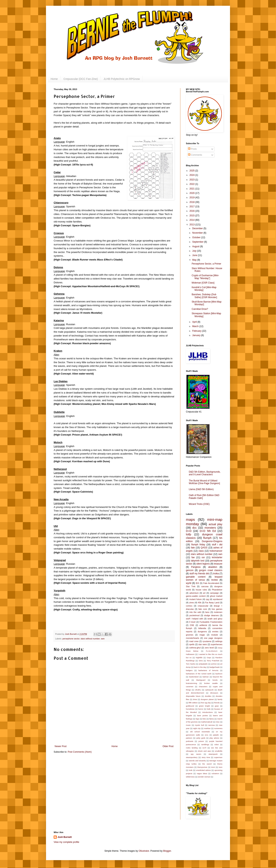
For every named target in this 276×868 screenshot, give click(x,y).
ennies (215, 632)
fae (193, 557)
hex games (217, 609)
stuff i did (217, 545)
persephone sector (71, 639)
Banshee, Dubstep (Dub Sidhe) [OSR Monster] (204, 296)
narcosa (211, 725)
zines (192, 603)
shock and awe (204, 751)
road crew (194, 641)
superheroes (217, 644)
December (198, 228)
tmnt (213, 767)
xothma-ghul (195, 648)
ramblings (205, 744)
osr (203, 557)
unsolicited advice (203, 770)
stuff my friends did (199, 574)
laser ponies (202, 715)
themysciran (202, 767)
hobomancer (216, 551)
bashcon (219, 674)
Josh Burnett (65, 837)
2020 (192, 193)
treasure (218, 564)
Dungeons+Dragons (212, 541)
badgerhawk (214, 667)
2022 (192, 184)
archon (214, 664)
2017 (192, 207)
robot (217, 744)
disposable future (193, 696)
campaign (214, 593)
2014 (192, 220)
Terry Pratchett (213, 661)
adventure (194, 593)
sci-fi (204, 748)
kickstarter (217, 557)
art (204, 593)
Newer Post (61, 746)
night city (197, 728)
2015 (192, 216)
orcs (206, 735)
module (215, 635)
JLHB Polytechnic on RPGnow (122, 79)
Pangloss (196, 567)
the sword (207, 764)
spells (192, 644)
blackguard (201, 680)
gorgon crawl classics (211, 570)
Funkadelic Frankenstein (211, 622)
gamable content (196, 577)
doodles (208, 696)
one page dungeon (213, 638)
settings (219, 641)
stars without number (90, 639)
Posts (192, 149)
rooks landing (192, 748)
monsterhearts (193, 638)
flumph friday (198, 545)
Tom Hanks (191, 664)
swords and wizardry (197, 761)
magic (202, 635)
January (197, 335)
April (195, 322)
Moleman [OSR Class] (203, 283)
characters (203, 687)
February (197, 331)
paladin (216, 735)
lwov (207, 612)
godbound (190, 706)
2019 (192, 198)
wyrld (189, 583)
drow (195, 699)
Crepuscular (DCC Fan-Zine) (81, 79)
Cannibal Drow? (200, 309)
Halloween (190, 654)
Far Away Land (212, 603)
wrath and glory (215, 619)
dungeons (202, 632)
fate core (203, 609)
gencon (190, 570)
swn (103, 639)
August (196, 246)
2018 (192, 202)
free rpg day (206, 703)
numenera (218, 728)
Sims (201, 661)
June (195, 255)
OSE (192, 625)
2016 (192, 211)
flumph (207, 538)
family (220, 699)
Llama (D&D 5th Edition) (201, 489)
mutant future (195, 599)
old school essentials (200, 732)
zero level (209, 648)
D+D (189, 531)
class (201, 551)
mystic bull (199, 725)
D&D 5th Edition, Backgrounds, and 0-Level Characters (205, 473)
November (198, 233)
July (195, 251)
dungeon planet (207, 699)
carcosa (205, 586)
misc (218, 722)
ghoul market (216, 596)
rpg (207, 599)
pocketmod (194, 615)
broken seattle (211, 683)
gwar (217, 706)
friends (217, 703)
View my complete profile (66, 842)
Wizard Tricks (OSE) (199, 504)
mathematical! (207, 722)
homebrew (190, 709)
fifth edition (193, 703)
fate (193, 548)
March (196, 326)
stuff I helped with (194, 619)
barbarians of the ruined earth (199, 674)
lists (204, 719)
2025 (192, 171)
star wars (203, 644)
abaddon (213, 567)
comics (189, 606)
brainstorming (191, 683)
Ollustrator (144, 851)
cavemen (190, 687)
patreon (189, 738)
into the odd (195, 612)
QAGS (204, 548)
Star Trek (191, 586)
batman (206, 677)
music (188, 725)
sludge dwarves (212, 615)
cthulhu (198, 690)
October (197, 237)
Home (54, 79)
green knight (204, 706)
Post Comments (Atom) (80, 752)
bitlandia (202, 628)
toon (221, 767)
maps (190, 520)
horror (201, 709)
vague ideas (202, 773)
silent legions (203, 564)
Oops (209, 658)
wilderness (190, 777)
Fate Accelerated (211, 583)
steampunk (213, 754)
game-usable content (196, 596)
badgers (189, 670)
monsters (210, 528)
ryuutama (207, 641)
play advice (214, 738)
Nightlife (199, 658)
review (215, 580)
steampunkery (192, 757)
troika (216, 574)
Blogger (167, 851)
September (198, 242)
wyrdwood (218, 599)
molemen (218, 612)
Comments (195, 155)
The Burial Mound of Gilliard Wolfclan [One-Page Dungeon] (204, 482)
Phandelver (217, 590)
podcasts (190, 741)
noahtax (207, 728)
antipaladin (203, 664)
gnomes (190, 635)
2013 (192, 225)
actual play (215, 524)
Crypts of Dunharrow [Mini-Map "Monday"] (205, 277)
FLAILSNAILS (212, 651)
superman (218, 757)
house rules (201, 590)
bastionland (194, 677)
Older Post (168, 746)
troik (191, 770)
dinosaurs (214, 693)
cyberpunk (209, 690)
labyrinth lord (198, 561)
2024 (192, 175)
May (195, 260)
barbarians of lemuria (208, 670)
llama (212, 719)
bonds (215, 680)
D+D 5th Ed (208, 531)
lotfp (189, 534)
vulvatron (215, 773)
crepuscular (203, 606)
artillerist (203, 625)
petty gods (201, 738)
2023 (192, 180)
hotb (209, 709)
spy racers (196, 754)
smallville (219, 751)
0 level (192, 622)
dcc (195, 528)
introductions (208, 712)
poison (201, 741)
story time (206, 757)
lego (197, 719)
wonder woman (204, 777)
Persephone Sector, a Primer (206, 264)
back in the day (200, 667)
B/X (198, 583)
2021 (192, 189)
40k (199, 603)
